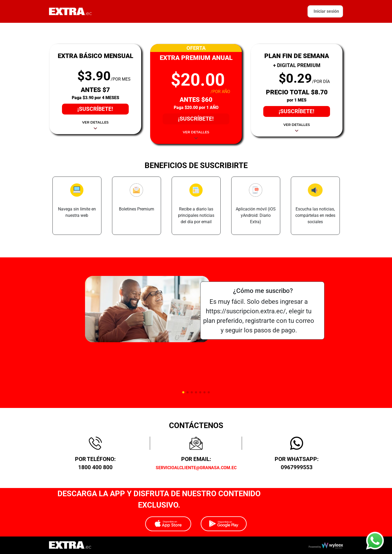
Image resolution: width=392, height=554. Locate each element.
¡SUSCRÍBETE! (95, 109)
